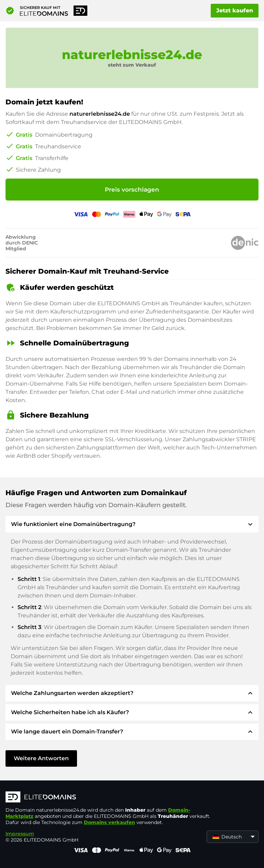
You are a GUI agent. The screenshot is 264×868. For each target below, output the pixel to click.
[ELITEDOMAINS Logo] (109, 798)
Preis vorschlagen (132, 190)
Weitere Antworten (41, 758)
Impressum (20, 834)
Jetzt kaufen (235, 10)
